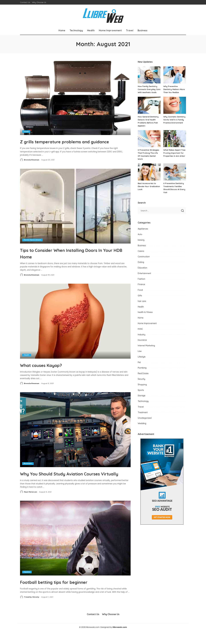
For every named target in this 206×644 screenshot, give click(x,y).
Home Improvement (32, 247)
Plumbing (142, 371)
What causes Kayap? (49, 371)
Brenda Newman (32, 166)
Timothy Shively (32, 610)
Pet (139, 365)
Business (28, 470)
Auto (140, 237)
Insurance (142, 343)
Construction (144, 260)
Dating (141, 265)
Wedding (142, 426)
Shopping (142, 388)
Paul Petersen (31, 505)
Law (140, 354)
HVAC (140, 332)
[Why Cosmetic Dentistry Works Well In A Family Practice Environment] (175, 108)
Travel (141, 410)
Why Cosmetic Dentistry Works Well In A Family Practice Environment (174, 123)
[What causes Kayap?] (75, 328)
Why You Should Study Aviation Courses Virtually (64, 483)
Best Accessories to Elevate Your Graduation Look (149, 189)
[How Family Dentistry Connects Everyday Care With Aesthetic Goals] (149, 75)
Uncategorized (145, 421)
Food (26, 131)
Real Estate (143, 376)
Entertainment (144, 276)
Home (141, 321)
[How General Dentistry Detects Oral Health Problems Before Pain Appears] (149, 108)
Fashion (141, 282)
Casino (27, 585)
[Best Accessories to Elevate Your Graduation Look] (149, 175)
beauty (141, 243)
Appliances (143, 232)
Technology (143, 404)
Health (27, 362)
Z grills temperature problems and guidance (69, 144)
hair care (142, 304)
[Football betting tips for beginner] (75, 551)
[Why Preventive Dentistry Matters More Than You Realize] (175, 75)
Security (141, 382)
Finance (141, 287)
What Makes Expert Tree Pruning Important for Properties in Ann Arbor (174, 156)
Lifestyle (142, 360)
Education (142, 271)
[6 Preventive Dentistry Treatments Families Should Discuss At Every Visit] (175, 175)
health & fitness (145, 315)
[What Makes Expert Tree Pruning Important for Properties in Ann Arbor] (175, 142)
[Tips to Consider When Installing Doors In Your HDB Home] (75, 213)
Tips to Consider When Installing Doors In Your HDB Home (74, 260)
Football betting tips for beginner (67, 595)
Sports (141, 393)
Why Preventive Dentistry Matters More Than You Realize (174, 89)
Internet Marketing (146, 349)
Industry (142, 338)
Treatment (143, 415)
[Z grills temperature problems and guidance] (75, 98)
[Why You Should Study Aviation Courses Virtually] (75, 436)
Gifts (140, 299)
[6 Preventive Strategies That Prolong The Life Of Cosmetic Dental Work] (149, 142)
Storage (142, 399)
